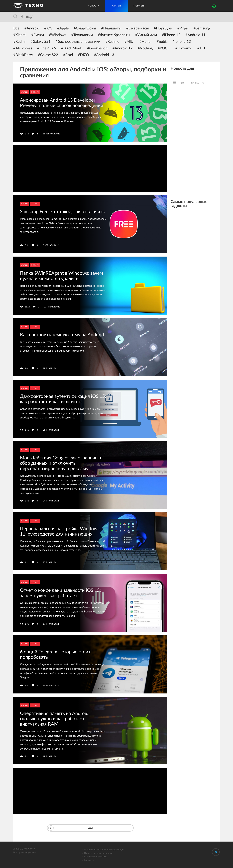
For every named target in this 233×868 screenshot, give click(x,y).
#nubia (162, 42)
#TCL (202, 48)
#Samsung (202, 28)
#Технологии (82, 35)
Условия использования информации (104, 850)
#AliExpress (23, 48)
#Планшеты (111, 28)
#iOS (48, 28)
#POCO (164, 48)
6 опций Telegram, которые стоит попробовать (55, 655)
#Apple (63, 28)
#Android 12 (123, 48)
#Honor (146, 42)
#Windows (58, 35)
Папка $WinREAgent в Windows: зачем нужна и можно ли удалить (61, 276)
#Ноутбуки (163, 28)
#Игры (183, 28)
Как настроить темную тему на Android (62, 335)
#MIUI (129, 42)
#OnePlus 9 (47, 48)
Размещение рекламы (96, 857)
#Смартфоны (85, 28)
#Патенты (184, 48)
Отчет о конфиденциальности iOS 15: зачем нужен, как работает (60, 593)
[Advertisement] (90, 168)
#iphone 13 (182, 42)
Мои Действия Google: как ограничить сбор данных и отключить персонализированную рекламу (61, 463)
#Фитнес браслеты (114, 35)
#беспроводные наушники (78, 42)
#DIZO (83, 55)
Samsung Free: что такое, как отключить (62, 212)
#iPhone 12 (171, 35)
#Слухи (38, 35)
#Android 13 (104, 55)
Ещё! (71, 828)
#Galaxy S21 (41, 42)
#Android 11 (195, 35)
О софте (35, 92)
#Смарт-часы (138, 28)
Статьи (24, 92)
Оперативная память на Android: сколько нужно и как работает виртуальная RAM (55, 719)
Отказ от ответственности (98, 853)
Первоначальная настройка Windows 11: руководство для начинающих (60, 531)
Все (16, 28)
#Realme (112, 42)
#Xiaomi (20, 35)
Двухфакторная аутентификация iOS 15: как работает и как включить (63, 399)
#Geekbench (97, 48)
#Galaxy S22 (48, 55)
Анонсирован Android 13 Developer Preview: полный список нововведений (62, 103)
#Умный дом (146, 35)
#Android (32, 28)
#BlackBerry (23, 55)
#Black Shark (72, 48)
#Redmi (19, 42)
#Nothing (145, 48)
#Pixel (68, 55)
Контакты (89, 860)
